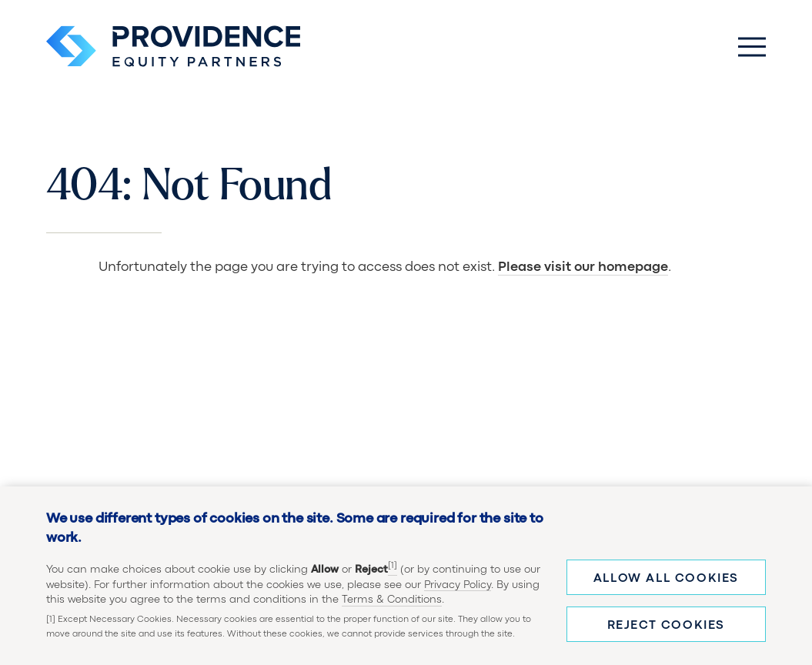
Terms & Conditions (392, 600)
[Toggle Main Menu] (752, 46)
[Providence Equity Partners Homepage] (173, 46)
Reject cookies (666, 626)
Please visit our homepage (583, 267)
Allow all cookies (666, 579)
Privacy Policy (458, 585)
